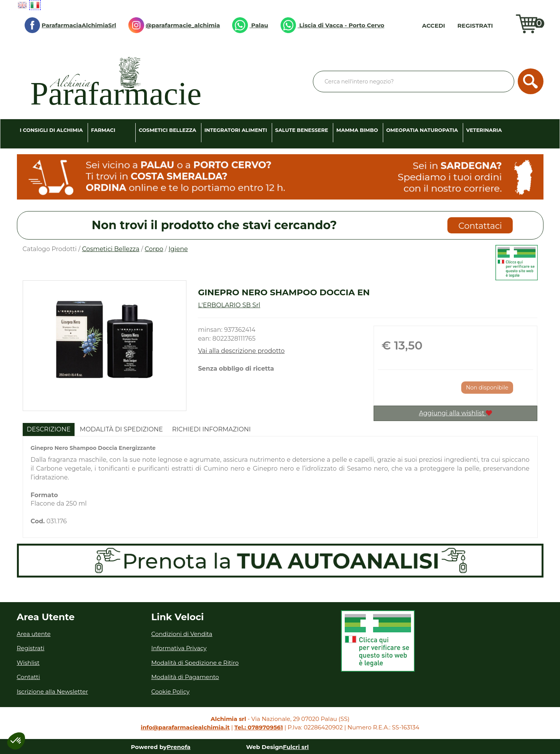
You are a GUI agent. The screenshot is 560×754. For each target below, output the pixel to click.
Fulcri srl (296, 747)
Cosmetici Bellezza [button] (168, 130)
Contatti (29, 677)
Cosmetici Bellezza (111, 249)
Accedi (434, 26)
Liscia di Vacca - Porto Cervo (332, 25)
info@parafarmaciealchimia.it (185, 727)
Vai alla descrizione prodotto (241, 351)
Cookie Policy (171, 692)
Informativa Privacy (179, 648)
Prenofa (179, 747)
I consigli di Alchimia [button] (52, 130)
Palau (250, 25)
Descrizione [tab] (49, 429)
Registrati (475, 26)
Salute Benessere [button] (302, 130)
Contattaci (480, 226)
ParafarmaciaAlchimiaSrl (71, 25)
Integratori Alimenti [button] (236, 130)
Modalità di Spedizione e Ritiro (195, 663)
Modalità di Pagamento (185, 677)
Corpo (154, 249)
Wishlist (506, 25)
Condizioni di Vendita (182, 634)
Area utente (34, 634)
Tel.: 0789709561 (259, 727)
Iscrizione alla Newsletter (53, 692)
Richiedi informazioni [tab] (212, 429)
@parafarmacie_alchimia (174, 25)
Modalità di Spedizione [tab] (121, 429)
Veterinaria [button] (484, 130)
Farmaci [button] (103, 130)
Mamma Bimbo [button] (357, 130)
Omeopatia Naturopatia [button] (422, 130)
